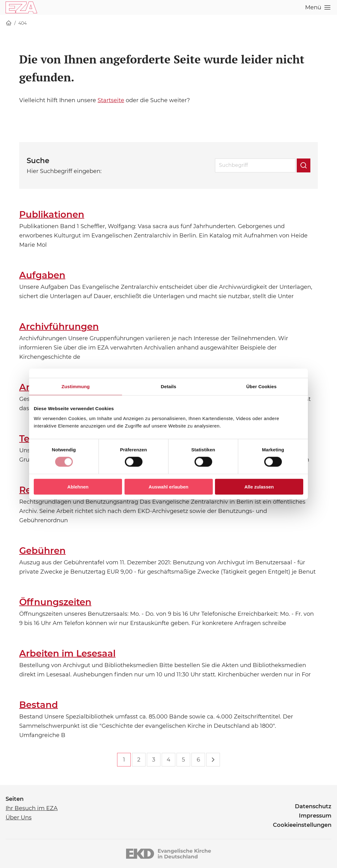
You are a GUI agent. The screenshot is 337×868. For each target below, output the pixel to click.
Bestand (39, 705)
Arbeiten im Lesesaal (67, 653)
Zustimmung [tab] (76, 386)
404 (22, 23)
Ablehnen (78, 486)
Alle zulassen (259, 486)
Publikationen (52, 214)
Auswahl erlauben (168, 486)
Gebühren (42, 551)
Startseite (111, 100)
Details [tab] (168, 386)
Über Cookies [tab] (261, 386)
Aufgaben (42, 275)
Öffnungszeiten (55, 602)
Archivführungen (59, 326)
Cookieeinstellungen (302, 825)
